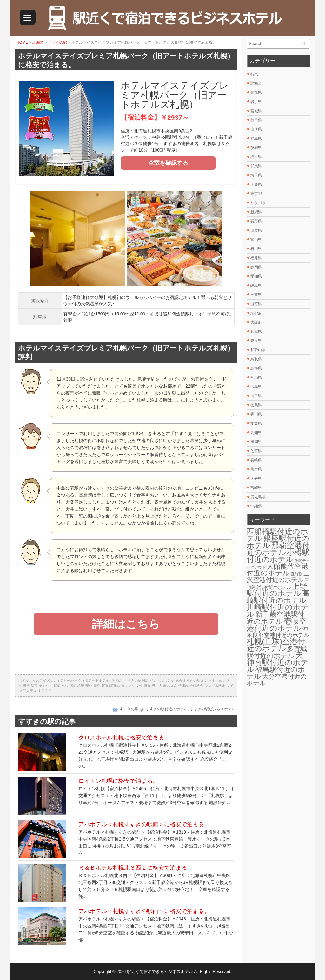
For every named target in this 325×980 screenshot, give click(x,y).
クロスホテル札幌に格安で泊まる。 (124, 738)
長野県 (256, 221)
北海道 (38, 42)
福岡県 (256, 442)
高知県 (256, 433)
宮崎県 (256, 488)
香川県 (256, 414)
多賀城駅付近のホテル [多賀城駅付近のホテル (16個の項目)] (277, 652)
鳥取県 (256, 359)
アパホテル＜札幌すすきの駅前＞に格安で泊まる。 (144, 824)
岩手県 (256, 102)
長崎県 (256, 460)
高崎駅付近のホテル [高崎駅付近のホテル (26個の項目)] (278, 597)
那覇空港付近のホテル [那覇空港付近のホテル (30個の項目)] (278, 549)
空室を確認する (168, 163)
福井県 (256, 258)
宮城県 (256, 111)
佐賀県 (256, 451)
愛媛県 (256, 423)
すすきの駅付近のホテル (167, 709)
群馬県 (256, 166)
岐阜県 (256, 286)
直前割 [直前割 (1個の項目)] (296, 574)
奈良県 (256, 341)
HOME (22, 42)
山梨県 (256, 230)
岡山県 (256, 377)
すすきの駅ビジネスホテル (213, 709)
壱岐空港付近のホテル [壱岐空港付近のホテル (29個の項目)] (277, 625)
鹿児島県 (258, 497)
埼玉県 (256, 175)
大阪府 (256, 322)
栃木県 (256, 157)
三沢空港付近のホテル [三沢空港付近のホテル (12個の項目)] (278, 576)
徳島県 (256, 405)
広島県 (256, 387)
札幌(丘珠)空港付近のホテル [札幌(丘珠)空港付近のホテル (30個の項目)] (276, 645)
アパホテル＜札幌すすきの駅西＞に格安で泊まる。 (144, 911)
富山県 (256, 240)
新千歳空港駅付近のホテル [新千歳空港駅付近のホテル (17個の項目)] (275, 618)
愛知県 (256, 276)
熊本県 (256, 469)
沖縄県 (256, 506)
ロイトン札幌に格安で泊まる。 (118, 781)
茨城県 (256, 148)
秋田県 (256, 120)
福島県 (256, 139)
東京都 (256, 194)
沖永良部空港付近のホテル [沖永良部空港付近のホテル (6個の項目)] (278, 632)
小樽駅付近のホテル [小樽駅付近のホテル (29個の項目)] (278, 556)
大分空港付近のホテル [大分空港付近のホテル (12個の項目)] (277, 680)
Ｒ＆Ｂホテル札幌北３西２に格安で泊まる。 (136, 868)
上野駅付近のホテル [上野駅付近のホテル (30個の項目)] (277, 590)
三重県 (256, 295)
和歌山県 (258, 350)
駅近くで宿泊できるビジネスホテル (160, 972)
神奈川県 (258, 203)
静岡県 (256, 267)
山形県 (256, 129)
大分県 (256, 479)
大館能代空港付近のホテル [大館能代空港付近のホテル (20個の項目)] (278, 570)
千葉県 (256, 184)
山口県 (256, 396)
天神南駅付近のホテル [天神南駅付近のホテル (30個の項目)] (278, 662)
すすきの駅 (57, 42)
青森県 (256, 93)
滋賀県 (256, 304)
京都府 (256, 313)
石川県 (256, 249)
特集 (254, 74)
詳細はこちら (126, 624)
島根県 (256, 368)
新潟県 (256, 212)
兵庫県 (256, 332)
